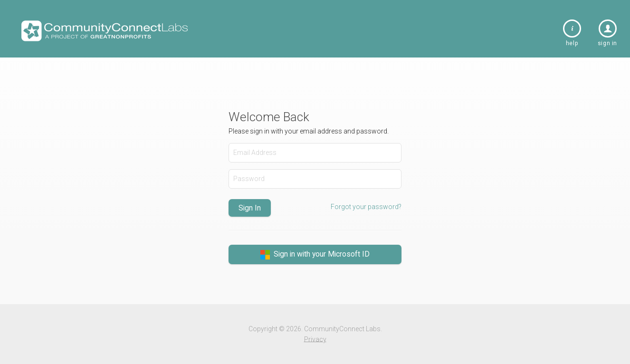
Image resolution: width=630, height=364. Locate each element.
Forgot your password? (366, 207)
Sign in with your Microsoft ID (315, 254)
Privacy (315, 339)
